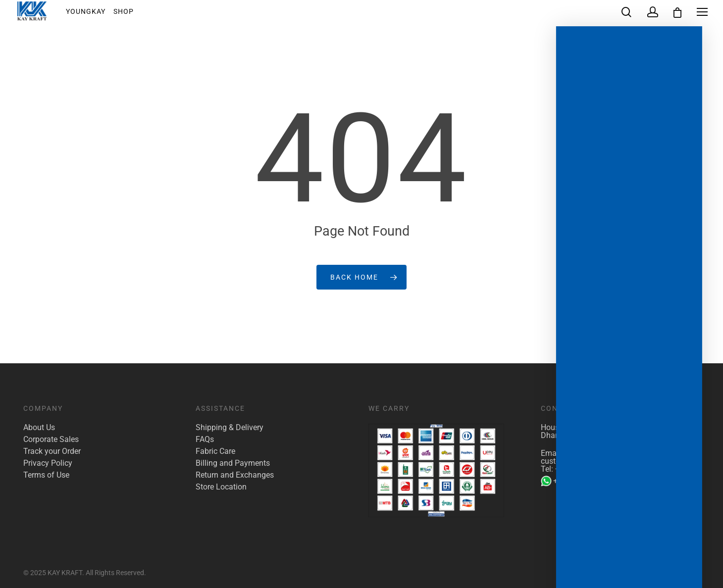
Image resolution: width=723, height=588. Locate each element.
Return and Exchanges (235, 475)
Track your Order (52, 451)
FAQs (205, 440)
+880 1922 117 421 (589, 469)
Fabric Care (215, 451)
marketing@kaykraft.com (609, 453)
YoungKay (93, 14)
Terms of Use (46, 475)
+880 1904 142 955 (581, 481)
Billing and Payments (233, 463)
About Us (39, 428)
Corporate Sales (51, 440)
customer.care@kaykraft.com (592, 461)
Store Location (221, 487)
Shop (130, 14)
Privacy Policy (48, 463)
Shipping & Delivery (230, 428)
